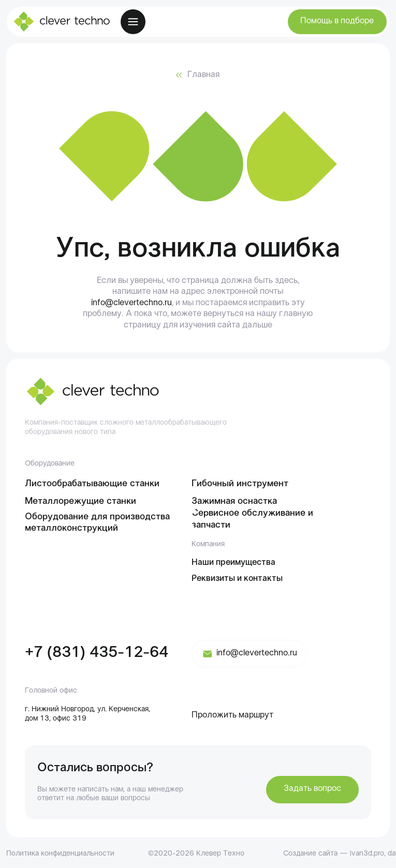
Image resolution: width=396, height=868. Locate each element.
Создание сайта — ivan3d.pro (334, 854)
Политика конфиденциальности (60, 854)
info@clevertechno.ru (131, 303)
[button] (337, 22)
